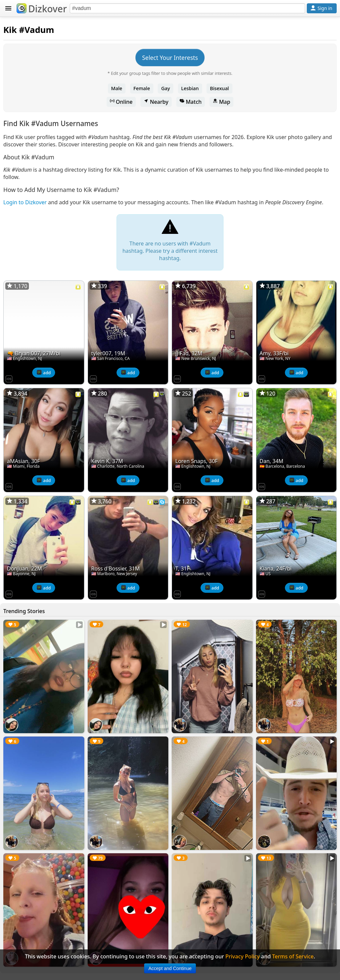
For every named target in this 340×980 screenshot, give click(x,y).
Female (142, 88)
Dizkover (42, 9)
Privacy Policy (243, 956)
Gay (165, 88)
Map (221, 102)
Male (117, 88)
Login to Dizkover (25, 202)
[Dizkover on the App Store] (9, 378)
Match (191, 102)
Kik (10, 30)
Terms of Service (293, 956)
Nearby (156, 102)
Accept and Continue (170, 968)
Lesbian (190, 88)
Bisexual (219, 88)
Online (121, 102)
